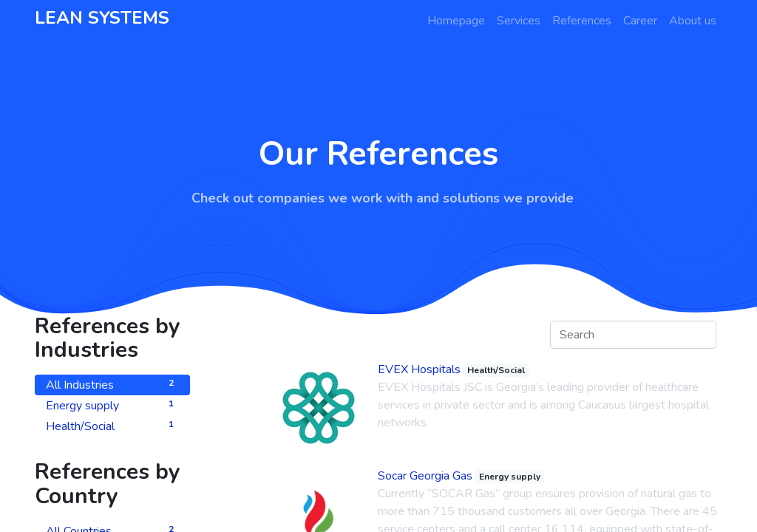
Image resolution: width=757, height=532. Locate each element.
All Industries (112, 385)
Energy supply (112, 405)
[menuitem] (456, 21)
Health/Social (112, 426)
